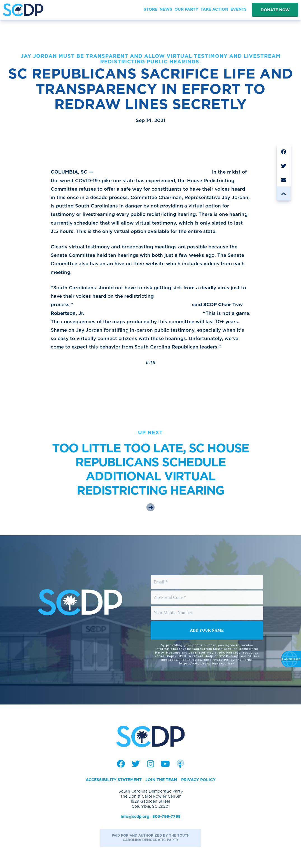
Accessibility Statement (114, 780)
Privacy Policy (198, 780)
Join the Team (161, 780)
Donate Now (275, 10)
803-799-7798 (166, 816)
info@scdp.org (135, 816)
